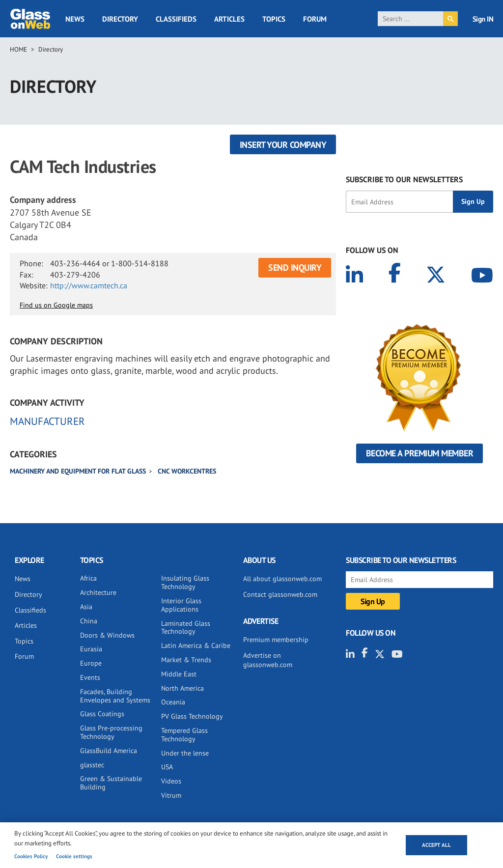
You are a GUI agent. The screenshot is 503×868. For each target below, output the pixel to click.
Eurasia (91, 649)
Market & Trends (186, 660)
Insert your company (283, 145)
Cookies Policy (31, 856)
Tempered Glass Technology (184, 735)
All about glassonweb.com (282, 579)
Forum (315, 19)
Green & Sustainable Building (111, 783)
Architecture (98, 592)
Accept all (436, 845)
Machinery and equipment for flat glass (78, 471)
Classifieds (176, 19)
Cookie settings (74, 856)
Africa (88, 578)
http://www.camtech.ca (89, 285)
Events (90, 677)
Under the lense (185, 753)
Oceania (173, 702)
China (89, 621)
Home (18, 49)
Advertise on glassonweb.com (268, 660)
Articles (229, 19)
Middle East (179, 674)
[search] (410, 19)
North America (182, 688)
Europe (91, 663)
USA (167, 767)
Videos (171, 781)
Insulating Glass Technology (185, 582)
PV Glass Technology (192, 716)
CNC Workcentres (187, 471)
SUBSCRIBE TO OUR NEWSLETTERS (404, 179)
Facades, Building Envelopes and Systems (115, 696)
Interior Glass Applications (181, 605)
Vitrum (171, 795)
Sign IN (483, 19)
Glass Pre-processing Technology (111, 732)
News (75, 19)
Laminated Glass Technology (186, 628)
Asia (86, 607)
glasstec (92, 765)
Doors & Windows (107, 635)
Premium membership (276, 640)
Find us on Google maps (56, 305)
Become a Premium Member (420, 453)
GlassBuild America (109, 751)
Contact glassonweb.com (280, 594)
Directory (120, 19)
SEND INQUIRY (295, 267)
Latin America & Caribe (196, 645)
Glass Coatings (102, 714)
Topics (274, 19)
